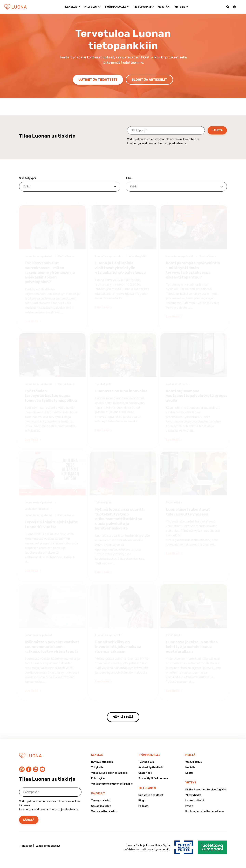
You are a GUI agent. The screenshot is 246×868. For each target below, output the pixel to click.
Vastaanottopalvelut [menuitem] (104, 812)
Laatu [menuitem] (189, 773)
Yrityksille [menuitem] (97, 767)
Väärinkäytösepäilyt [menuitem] (48, 846)
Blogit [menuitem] (142, 801)
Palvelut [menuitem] (98, 793)
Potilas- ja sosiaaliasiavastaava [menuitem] (205, 812)
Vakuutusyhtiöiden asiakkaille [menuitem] (109, 773)
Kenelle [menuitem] (97, 755)
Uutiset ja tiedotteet (98, 80)
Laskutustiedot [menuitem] (195, 801)
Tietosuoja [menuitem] (26, 846)
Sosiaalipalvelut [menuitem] (101, 806)
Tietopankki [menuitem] (147, 788)
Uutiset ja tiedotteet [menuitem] (151, 795)
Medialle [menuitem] (190, 767)
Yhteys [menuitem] (191, 782)
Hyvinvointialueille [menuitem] (102, 762)
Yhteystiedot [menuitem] (193, 795)
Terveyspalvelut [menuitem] (101, 801)
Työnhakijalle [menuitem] (149, 755)
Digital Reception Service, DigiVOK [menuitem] (206, 790)
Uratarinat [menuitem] (145, 773)
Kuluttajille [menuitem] (98, 778)
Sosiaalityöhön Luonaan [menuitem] (153, 778)
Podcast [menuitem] (143, 806)
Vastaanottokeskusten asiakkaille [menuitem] (112, 784)
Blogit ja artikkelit (149, 80)
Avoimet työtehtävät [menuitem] (151, 767)
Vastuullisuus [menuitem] (194, 762)
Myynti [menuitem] (189, 806)
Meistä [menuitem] (190, 755)
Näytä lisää (123, 717)
